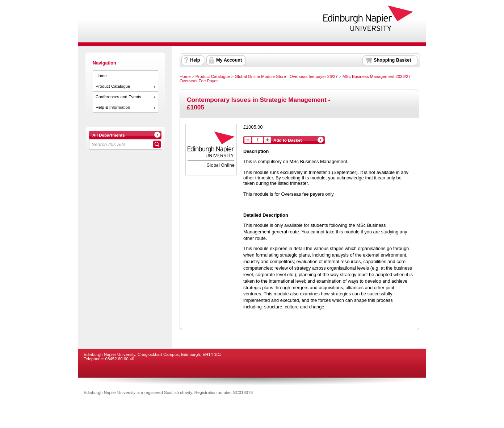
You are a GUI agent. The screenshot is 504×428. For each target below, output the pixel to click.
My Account (229, 60)
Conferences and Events (118, 97)
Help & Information (113, 107)
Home (101, 76)
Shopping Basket (392, 60)
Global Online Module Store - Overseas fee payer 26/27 (286, 76)
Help (195, 60)
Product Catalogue (113, 86)
